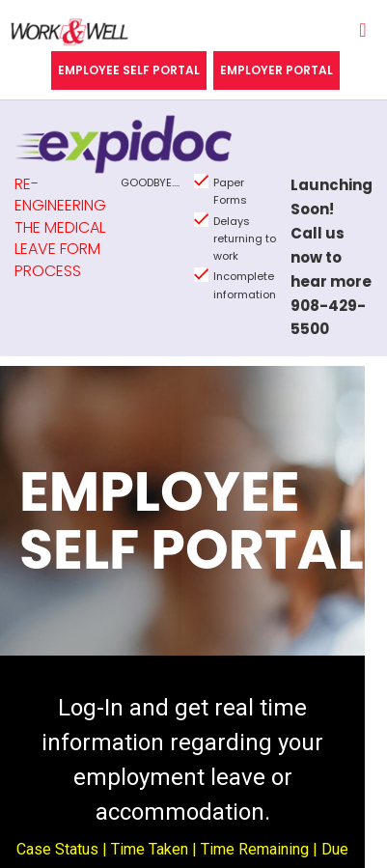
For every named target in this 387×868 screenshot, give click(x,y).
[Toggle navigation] (363, 35)
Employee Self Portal (129, 70)
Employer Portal (276, 70)
